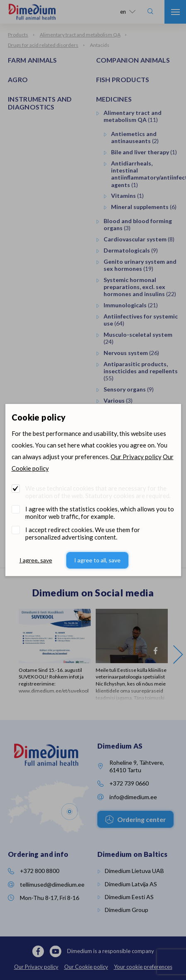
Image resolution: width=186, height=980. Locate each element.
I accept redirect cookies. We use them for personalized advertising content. (83, 533)
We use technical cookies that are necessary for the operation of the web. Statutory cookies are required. (98, 492)
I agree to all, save (97, 560)
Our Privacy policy (136, 457)
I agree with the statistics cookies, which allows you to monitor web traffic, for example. (100, 513)
